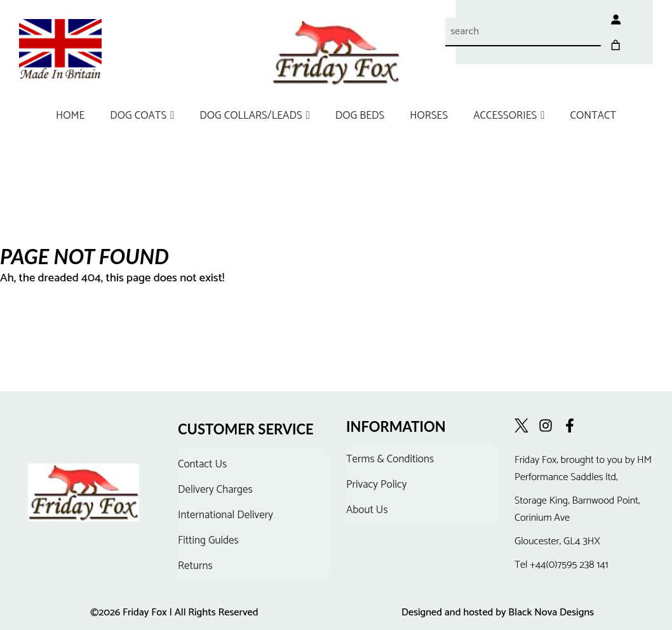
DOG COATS (142, 116)
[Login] (598, 19)
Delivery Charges (215, 490)
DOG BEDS (360, 116)
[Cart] (633, 19)
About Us (367, 510)
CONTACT (593, 116)
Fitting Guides (208, 540)
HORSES (429, 116)
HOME (70, 116)
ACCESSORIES (509, 116)
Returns (195, 566)
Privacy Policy (377, 485)
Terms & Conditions (390, 459)
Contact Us (202, 464)
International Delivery (225, 515)
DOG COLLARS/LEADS (254, 116)
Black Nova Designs (551, 613)
